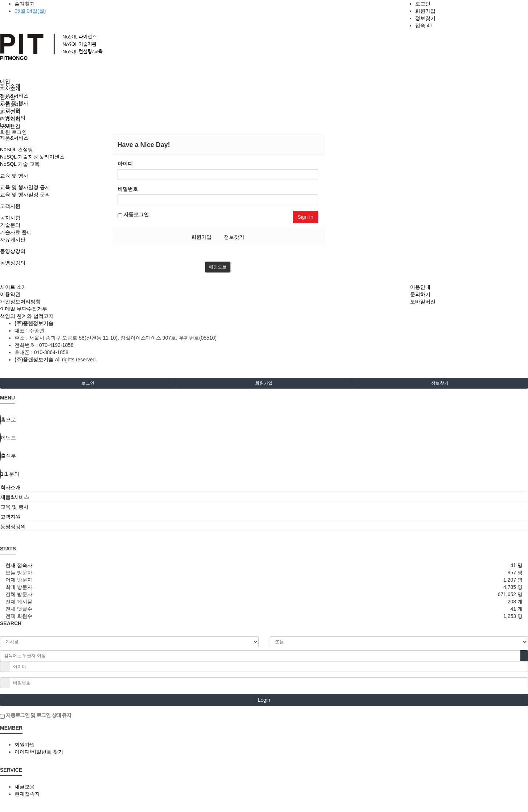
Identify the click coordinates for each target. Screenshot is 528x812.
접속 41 (424, 25)
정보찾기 (425, 18)
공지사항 (10, 218)
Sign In (306, 217)
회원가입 (425, 11)
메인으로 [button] (218, 267)
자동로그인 (133, 215)
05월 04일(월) (30, 11)
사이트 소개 (13, 287)
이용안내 (420, 287)
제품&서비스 (14, 138)
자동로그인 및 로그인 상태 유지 (36, 715)
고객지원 (10, 206)
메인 (5, 81)
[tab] (264, 487)
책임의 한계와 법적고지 (27, 316)
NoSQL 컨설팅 (17, 149)
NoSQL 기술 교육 (20, 164)
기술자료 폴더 (16, 232)
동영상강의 (13, 251)
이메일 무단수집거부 (24, 309)
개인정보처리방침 (20, 302)
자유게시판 (13, 239)
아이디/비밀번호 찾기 (39, 752)
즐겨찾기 (25, 4)
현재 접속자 (19, 565)
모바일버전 (423, 302)
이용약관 (10, 294)
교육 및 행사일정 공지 (25, 187)
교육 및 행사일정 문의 (25, 194)
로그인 (423, 4)
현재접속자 (27, 794)
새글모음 (25, 787)
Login (264, 700)
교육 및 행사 (14, 176)
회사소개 (10, 89)
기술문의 (10, 225)
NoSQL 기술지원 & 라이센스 (32, 157)
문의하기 (420, 294)
